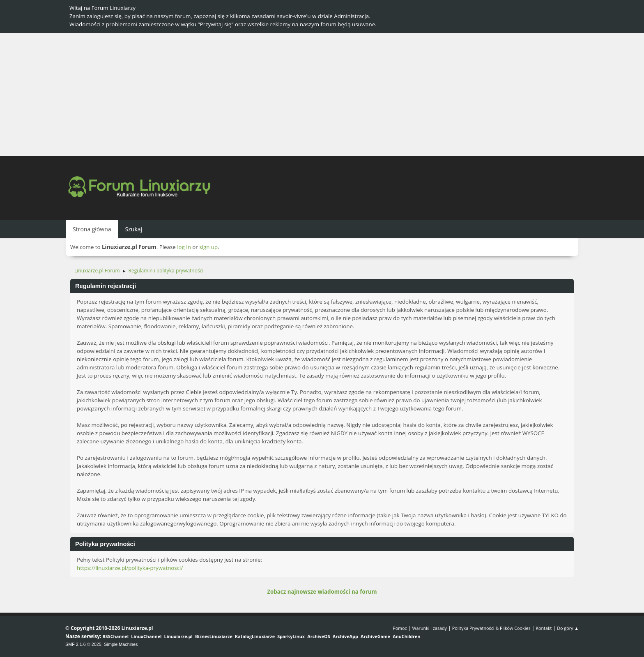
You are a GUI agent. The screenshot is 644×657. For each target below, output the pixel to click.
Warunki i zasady (430, 628)
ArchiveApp (345, 636)
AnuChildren (406, 636)
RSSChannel (116, 636)
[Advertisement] (322, 95)
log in (184, 247)
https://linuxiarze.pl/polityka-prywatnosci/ (130, 568)
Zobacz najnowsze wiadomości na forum (322, 592)
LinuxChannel (146, 636)
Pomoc (400, 628)
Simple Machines (121, 644)
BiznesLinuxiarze (214, 636)
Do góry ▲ (568, 628)
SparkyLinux (291, 636)
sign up (208, 247)
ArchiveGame (375, 636)
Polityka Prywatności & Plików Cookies (491, 628)
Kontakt (544, 628)
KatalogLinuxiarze (255, 636)
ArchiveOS (319, 636)
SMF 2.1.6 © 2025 (83, 644)
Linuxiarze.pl (178, 636)
